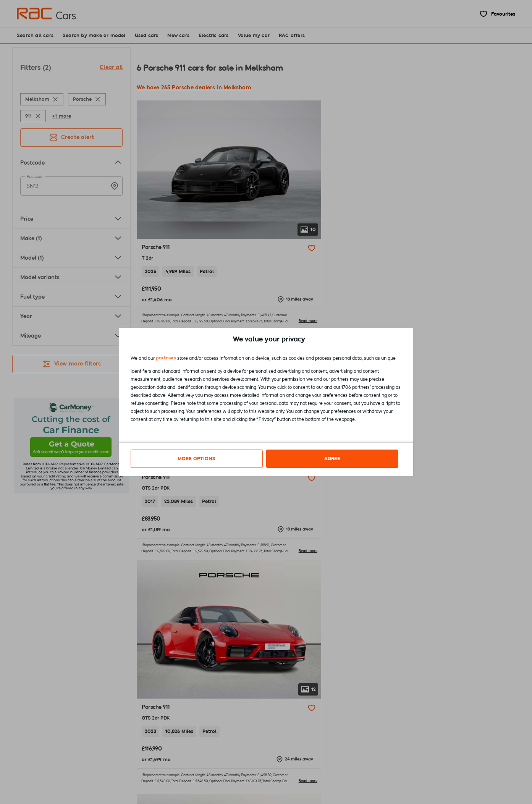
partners (166, 359)
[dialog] (266, 402)
